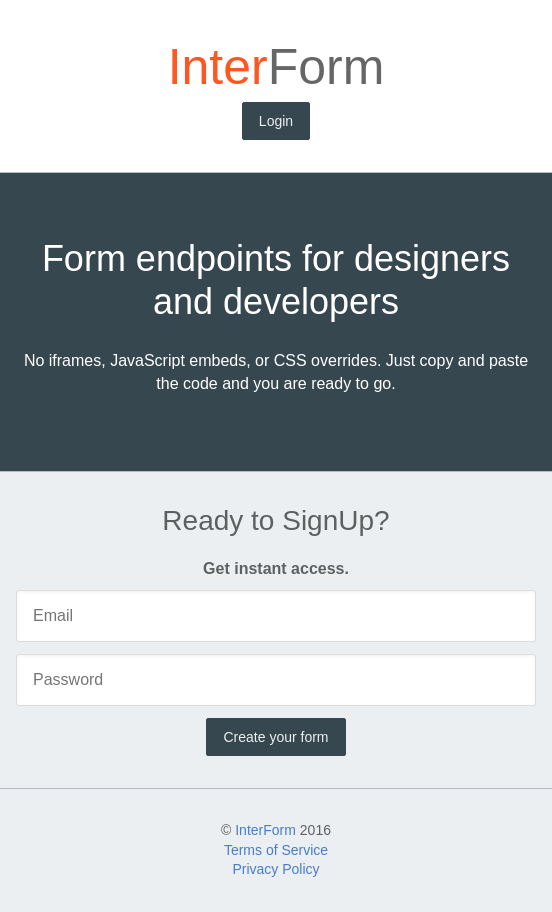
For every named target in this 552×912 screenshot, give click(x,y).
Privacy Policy (275, 869)
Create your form (275, 737)
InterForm (265, 830)
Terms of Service (276, 850)
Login (276, 121)
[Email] (276, 616)
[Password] (276, 680)
